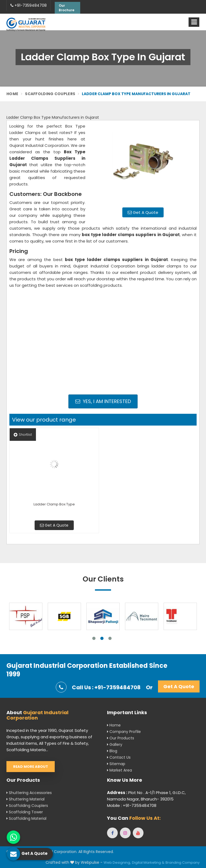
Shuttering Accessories (29, 793)
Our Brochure (67, 8)
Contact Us (119, 757)
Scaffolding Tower (25, 812)
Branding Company (183, 863)
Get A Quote (143, 212)
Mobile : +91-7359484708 (132, 805)
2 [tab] (102, 638)
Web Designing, (117, 863)
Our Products (121, 738)
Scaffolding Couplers (50, 94)
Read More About (31, 767)
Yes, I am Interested (103, 401)
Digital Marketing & (148, 863)
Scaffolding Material (26, 818)
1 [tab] (94, 638)
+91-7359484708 (29, 5)
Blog (112, 751)
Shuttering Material (25, 799)
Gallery (115, 744)
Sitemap (116, 764)
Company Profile (124, 732)
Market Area (119, 770)
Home (12, 94)
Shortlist (23, 435)
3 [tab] (110, 638)
